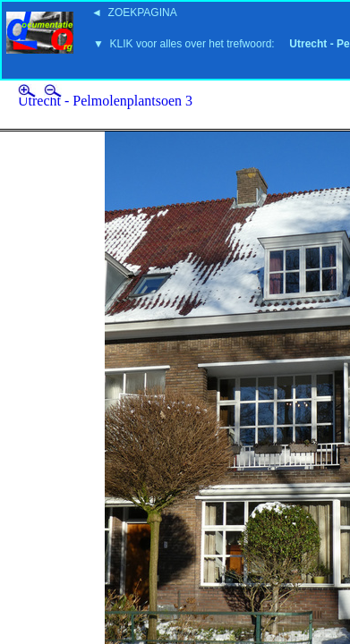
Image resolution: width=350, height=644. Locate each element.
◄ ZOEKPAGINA (134, 13)
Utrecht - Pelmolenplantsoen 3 (105, 101)
